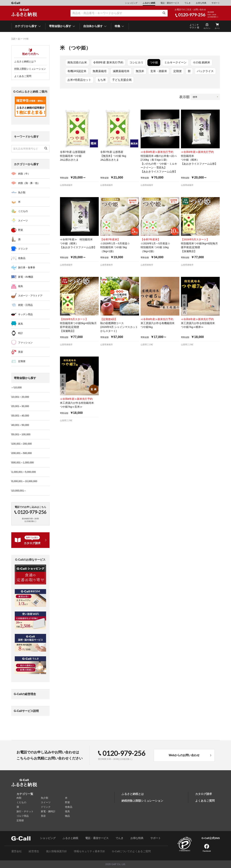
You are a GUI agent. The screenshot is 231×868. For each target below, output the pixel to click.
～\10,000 (16, 387)
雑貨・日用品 (25, 305)
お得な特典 (201, 3)
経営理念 (34, 851)
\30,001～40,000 (20, 416)
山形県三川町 (147, 345)
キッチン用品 (25, 314)
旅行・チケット (25, 811)
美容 (21, 352)
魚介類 (22, 192)
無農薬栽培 (100, 71)
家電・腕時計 (48, 811)
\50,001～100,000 (21, 434)
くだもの (23, 211)
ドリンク (23, 249)
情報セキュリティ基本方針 (90, 851)
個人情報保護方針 (56, 851)
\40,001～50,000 (20, 425)
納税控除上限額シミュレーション (142, 801)
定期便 (177, 71)
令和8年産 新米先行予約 (108, 62)
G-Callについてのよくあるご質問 (131, 851)
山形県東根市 (107, 265)
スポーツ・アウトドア (30, 296)
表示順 (184, 97)
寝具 (21, 286)
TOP (13, 39)
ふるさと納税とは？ (25, 61)
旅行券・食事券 (27, 267)
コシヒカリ (136, 62)
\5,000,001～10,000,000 (24, 481)
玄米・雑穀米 (159, 71)
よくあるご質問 (23, 76)
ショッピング (131, 3)
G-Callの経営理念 (25, 694)
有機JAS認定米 (77, 71)
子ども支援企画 (122, 80)
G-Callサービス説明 (26, 711)
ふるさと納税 (149, 3)
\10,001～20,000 (20, 397)
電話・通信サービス (170, 3)
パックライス (205, 71)
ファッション (25, 342)
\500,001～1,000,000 (23, 462)
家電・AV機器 (26, 277)
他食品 (22, 258)
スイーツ (23, 221)
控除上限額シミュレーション (30, 69)
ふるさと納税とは (133, 794)
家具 (21, 324)
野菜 (21, 230)
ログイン (207, 28)
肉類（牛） (24, 174)
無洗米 (140, 71)
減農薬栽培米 (121, 71)
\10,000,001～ (19, 491)
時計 (21, 333)
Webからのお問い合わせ (184, 755)
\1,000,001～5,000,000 (23, 472)
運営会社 (17, 851)
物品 (67, 816)
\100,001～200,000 (21, 444)
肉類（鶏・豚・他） (29, 183)
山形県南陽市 (66, 185)
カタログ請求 (204, 794)
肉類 (19, 798)
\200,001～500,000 (21, 453)
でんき (188, 3)
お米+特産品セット (79, 80)
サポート (216, 3)
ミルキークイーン (175, 62)
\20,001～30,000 (20, 406)
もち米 (102, 80)
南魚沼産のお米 (77, 62)
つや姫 (154, 62)
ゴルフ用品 (23, 816)
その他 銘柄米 (201, 62)
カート (217, 28)
